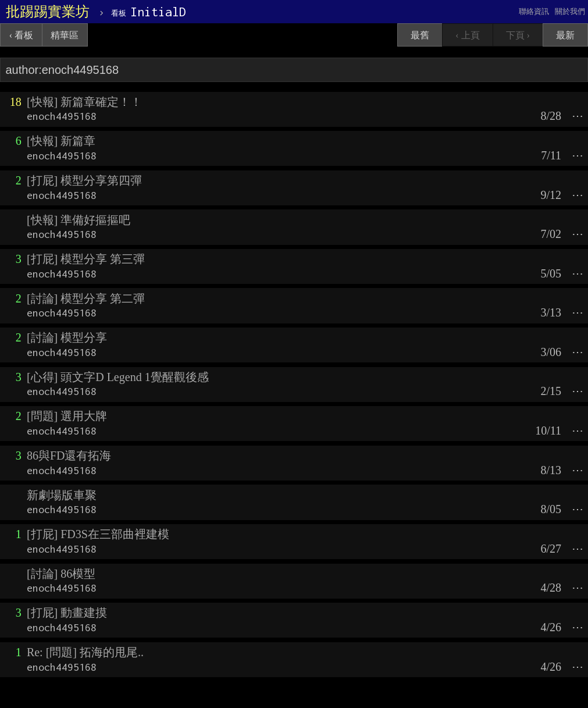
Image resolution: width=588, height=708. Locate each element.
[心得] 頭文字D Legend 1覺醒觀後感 (118, 377)
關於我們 (570, 11)
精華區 (65, 35)
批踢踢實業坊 (48, 12)
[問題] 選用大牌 (67, 416)
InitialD (149, 12)
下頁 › (518, 35)
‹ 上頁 (467, 35)
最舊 (420, 35)
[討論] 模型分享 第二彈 (86, 298)
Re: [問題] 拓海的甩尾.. (85, 652)
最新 (565, 35)
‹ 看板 (21, 35)
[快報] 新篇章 (61, 141)
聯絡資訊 (534, 11)
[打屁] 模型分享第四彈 (84, 180)
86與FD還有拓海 (69, 456)
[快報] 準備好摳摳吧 (79, 220)
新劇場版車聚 (62, 495)
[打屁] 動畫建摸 (67, 613)
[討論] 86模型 (61, 574)
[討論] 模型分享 (67, 337)
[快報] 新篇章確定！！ (84, 102)
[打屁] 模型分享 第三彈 (86, 259)
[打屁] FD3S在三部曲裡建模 (98, 534)
